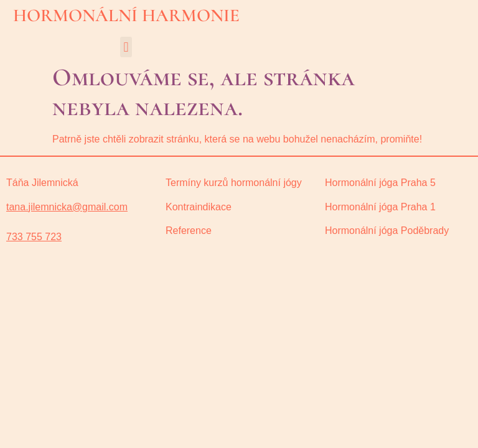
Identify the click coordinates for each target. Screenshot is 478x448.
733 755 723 (34, 237)
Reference (189, 231)
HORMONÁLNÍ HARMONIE (126, 15)
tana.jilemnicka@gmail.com (67, 207)
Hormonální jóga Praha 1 (380, 207)
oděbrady (387, 231)
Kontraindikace (199, 207)
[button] (126, 47)
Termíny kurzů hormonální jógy (234, 183)
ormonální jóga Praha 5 (384, 183)
